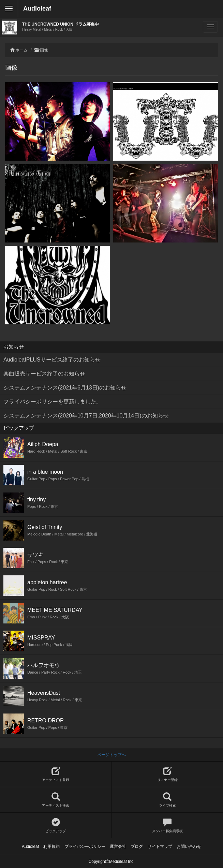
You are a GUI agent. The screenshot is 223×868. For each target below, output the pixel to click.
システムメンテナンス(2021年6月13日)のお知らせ (65, 388)
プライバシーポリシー (85, 847)
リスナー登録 (167, 774)
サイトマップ (160, 847)
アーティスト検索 (56, 800)
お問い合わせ (189, 847)
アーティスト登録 (56, 774)
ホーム (21, 50)
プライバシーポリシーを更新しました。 (53, 402)
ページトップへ (111, 755)
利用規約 (51, 847)
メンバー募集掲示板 (167, 826)
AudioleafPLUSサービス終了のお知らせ (52, 360)
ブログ (137, 847)
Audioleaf (37, 9)
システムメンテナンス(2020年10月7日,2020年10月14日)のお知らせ (86, 416)
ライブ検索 (167, 800)
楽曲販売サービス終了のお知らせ (44, 374)
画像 (44, 50)
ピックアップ (56, 826)
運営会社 (118, 847)
